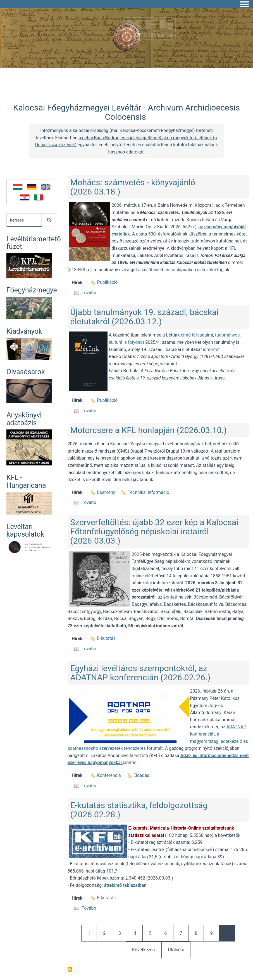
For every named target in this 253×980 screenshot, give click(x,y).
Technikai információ (148, 492)
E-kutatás (107, 638)
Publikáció (108, 282)
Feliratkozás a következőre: (70, 969)
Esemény (106, 492)
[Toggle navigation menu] (244, 4)
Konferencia (109, 775)
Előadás (141, 775)
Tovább (89, 293)
